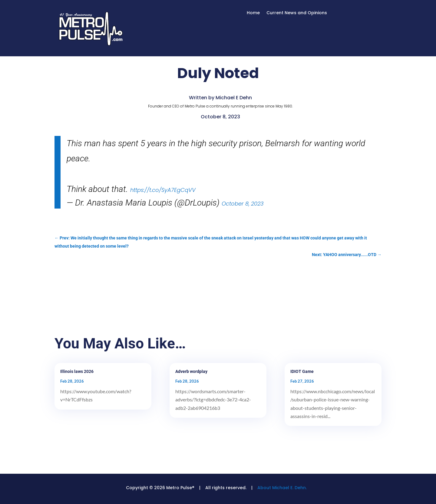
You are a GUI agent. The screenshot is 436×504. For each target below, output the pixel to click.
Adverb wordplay (191, 371)
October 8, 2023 (243, 204)
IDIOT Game (302, 371)
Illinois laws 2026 (77, 371)
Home (253, 13)
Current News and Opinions (297, 13)
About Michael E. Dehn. (282, 488)
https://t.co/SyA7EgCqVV (163, 190)
